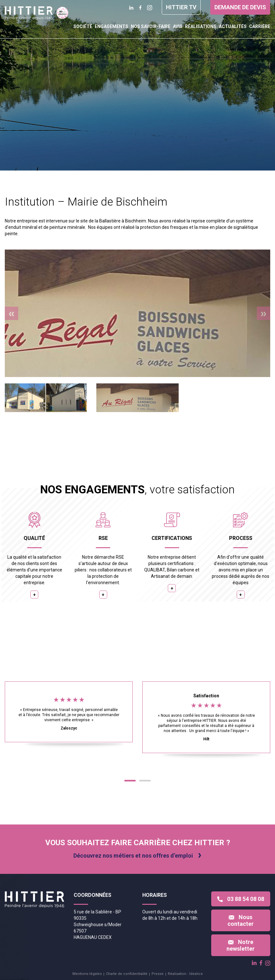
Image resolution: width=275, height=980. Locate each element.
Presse (158, 974)
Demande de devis (240, 7)
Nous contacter (241, 920)
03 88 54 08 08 (241, 899)
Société (83, 26)
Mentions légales (87, 974)
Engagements (111, 26)
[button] (130, 781)
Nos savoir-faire (151, 26)
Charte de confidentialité (127, 974)
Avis (178, 26)
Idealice (196, 974)
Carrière (260, 26)
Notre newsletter (241, 945)
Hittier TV (181, 7)
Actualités (233, 26)
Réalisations (201, 26)
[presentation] (11, 313)
